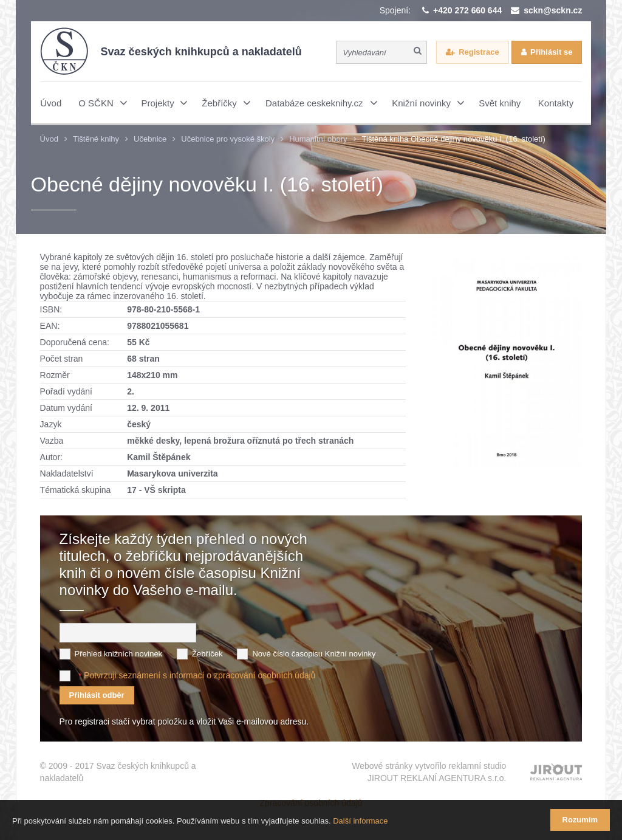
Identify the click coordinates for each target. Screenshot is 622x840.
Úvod (49, 139)
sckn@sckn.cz (553, 10)
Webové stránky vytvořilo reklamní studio (429, 773)
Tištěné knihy (96, 139)
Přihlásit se (551, 52)
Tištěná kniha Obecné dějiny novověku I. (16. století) (454, 139)
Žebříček (207, 654)
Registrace (479, 52)
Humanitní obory (318, 139)
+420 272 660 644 (467, 10)
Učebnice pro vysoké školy (228, 139)
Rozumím (580, 820)
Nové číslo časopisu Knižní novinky (314, 654)
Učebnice (150, 139)
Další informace (360, 821)
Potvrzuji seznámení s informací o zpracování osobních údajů (200, 675)
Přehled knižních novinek (119, 654)
